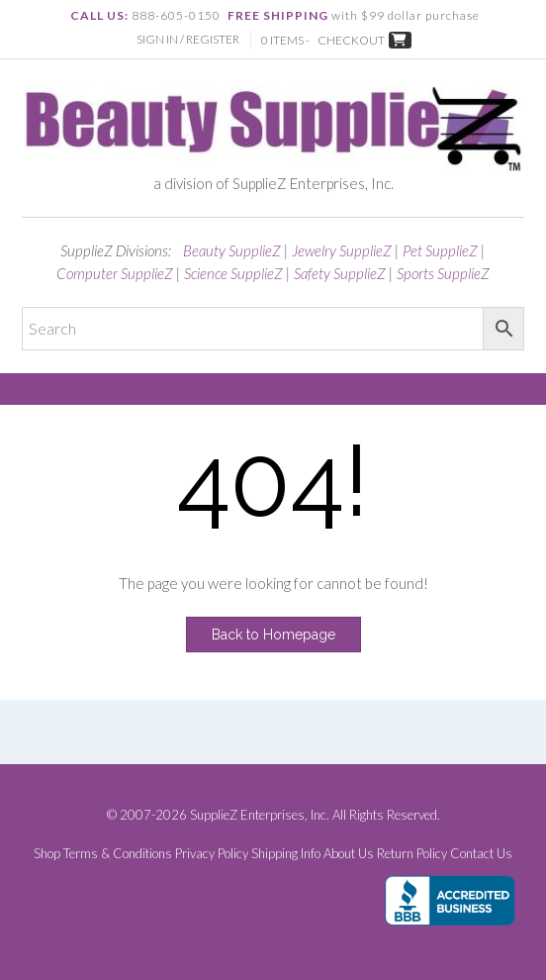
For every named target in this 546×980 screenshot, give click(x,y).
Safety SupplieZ (340, 273)
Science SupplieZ (233, 273)
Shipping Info (286, 854)
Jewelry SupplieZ (342, 250)
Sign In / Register (188, 39)
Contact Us (481, 854)
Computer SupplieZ (115, 273)
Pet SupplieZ (440, 250)
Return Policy (412, 854)
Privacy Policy (212, 854)
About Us (349, 854)
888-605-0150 (176, 15)
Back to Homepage (273, 635)
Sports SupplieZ (443, 273)
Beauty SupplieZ (232, 250)
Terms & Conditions (118, 854)
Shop (47, 854)
